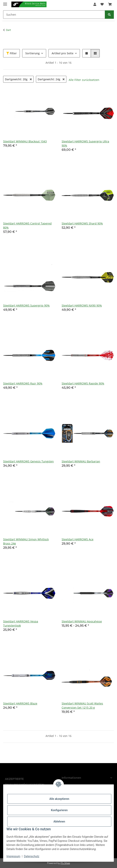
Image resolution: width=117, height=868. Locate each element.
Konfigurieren (59, 810)
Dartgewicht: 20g (18, 79)
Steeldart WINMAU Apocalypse (82, 621)
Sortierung (32, 53)
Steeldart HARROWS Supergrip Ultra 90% (85, 143)
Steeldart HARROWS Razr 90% (23, 383)
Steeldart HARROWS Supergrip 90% (26, 305)
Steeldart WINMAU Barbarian (81, 461)
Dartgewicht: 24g (51, 79)
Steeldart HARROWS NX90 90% (82, 305)
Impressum (13, 856)
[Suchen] (54, 15)
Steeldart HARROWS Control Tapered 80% (27, 225)
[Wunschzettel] (102, 4)
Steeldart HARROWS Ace (78, 539)
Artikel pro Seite (63, 53)
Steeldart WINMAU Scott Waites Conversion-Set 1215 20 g (82, 705)
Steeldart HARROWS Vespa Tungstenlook (21, 623)
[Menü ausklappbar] (5, 2)
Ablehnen (59, 822)
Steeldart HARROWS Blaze (20, 703)
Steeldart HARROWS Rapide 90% (83, 383)
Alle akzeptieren (59, 799)
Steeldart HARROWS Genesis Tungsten (28, 461)
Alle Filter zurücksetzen (84, 80)
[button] (95, 4)
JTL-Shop (65, 863)
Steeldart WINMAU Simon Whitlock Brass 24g (26, 541)
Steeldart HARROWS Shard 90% (82, 223)
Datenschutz (32, 856)
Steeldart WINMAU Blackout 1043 (25, 141)
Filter (11, 53)
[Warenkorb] (110, 4)
